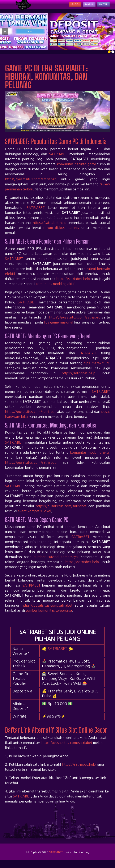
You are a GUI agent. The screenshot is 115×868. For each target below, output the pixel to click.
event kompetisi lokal (34, 515)
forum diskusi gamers (61, 232)
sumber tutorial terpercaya (56, 561)
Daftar (100, 7)
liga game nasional (58, 326)
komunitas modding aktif (55, 288)
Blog (59, 7)
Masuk (79, 7)
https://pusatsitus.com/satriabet (30, 184)
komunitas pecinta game (76, 168)
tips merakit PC (97, 367)
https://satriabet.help (50, 227)
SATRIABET (58, 158)
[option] (109, 56)
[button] (5, 36)
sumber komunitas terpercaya (49, 615)
